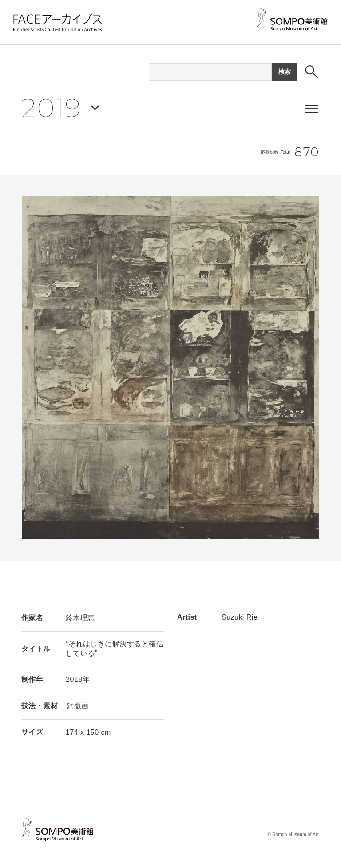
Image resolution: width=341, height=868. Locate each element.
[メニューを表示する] (312, 109)
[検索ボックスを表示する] (312, 72)
